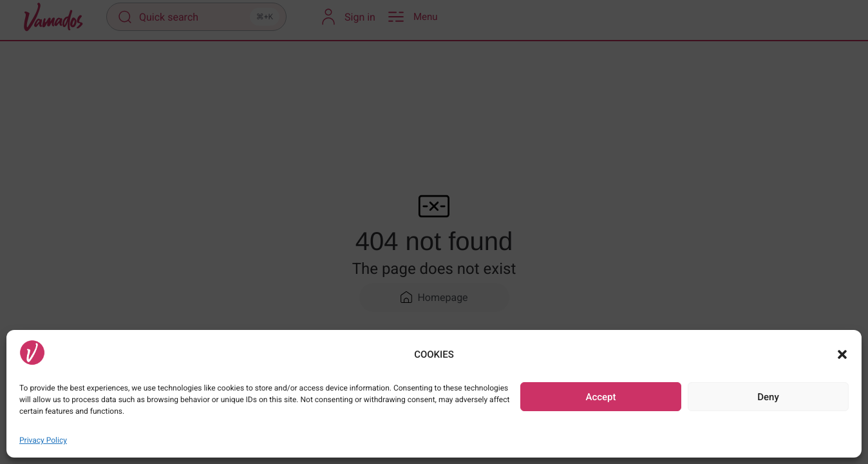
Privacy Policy (43, 440)
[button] (842, 354)
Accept (600, 397)
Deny (768, 397)
